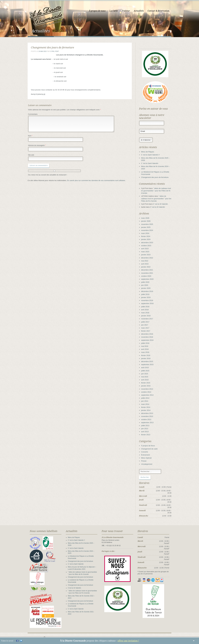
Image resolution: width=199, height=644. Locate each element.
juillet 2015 (147, 371)
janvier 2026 (148, 222)
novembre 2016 (149, 338)
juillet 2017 (147, 323)
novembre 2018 (149, 301)
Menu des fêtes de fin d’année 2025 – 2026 (82, 544)
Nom (27, 137)
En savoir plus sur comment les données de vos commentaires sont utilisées (93, 181)
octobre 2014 (148, 393)
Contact (154, 633)
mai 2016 (146, 347)
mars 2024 (147, 234)
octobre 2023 (148, 246)
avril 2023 (147, 249)
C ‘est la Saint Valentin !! (152, 156)
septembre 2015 (149, 365)
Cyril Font (51, 52)
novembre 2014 (149, 390)
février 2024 (147, 237)
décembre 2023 (149, 243)
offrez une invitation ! (128, 641)
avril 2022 (147, 265)
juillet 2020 (147, 283)
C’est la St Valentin (73, 584)
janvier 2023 (148, 256)
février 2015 (147, 384)
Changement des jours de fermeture (157, 178)
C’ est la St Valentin (162, 205)
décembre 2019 (149, 292)
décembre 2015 (149, 362)
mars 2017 (147, 329)
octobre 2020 (148, 277)
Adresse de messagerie (34, 146)
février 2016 (147, 356)
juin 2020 (146, 286)
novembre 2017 (149, 320)
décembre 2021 (149, 271)
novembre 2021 (149, 274)
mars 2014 (147, 405)
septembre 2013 (149, 423)
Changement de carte (151, 450)
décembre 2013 (149, 414)
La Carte (117, 11)
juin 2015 (146, 374)
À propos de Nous (150, 447)
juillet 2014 (147, 399)
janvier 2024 (148, 240)
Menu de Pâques (149, 153)
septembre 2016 (149, 341)
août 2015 (147, 368)
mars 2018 (147, 313)
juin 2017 (146, 326)
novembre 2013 (149, 417)
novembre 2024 (149, 231)
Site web (28, 156)
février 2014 (147, 408)
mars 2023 (147, 252)
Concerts (146, 453)
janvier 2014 (148, 411)
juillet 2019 (147, 295)
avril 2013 (147, 432)
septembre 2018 (149, 304)
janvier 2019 (148, 298)
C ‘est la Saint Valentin (151, 164)
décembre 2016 (149, 335)
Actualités (142, 11)
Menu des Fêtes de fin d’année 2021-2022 (81, 608)
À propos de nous (100, 11)
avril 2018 (147, 310)
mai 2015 (146, 378)
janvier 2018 (148, 316)
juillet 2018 (147, 307)
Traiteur (129, 11)
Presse (145, 462)
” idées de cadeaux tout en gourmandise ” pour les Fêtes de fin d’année (158, 191)
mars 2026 (147, 219)
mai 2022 (146, 262)
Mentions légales (168, 633)
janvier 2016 (148, 359)
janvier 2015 (148, 387)
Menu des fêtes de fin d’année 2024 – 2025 (82, 550)
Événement (147, 456)
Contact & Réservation (162, 11)
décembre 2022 (149, 259)
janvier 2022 (148, 268)
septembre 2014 (149, 396)
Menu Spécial (148, 459)
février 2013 (147, 436)
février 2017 (147, 332)
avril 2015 (147, 381)
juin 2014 (146, 402)
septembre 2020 (149, 280)
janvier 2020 (148, 289)
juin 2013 (146, 429)
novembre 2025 (149, 225)
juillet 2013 (147, 426)
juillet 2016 (147, 344)
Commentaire (30, 115)
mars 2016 (147, 353)
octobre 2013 (148, 420)
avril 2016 (147, 350)
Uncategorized (148, 465)
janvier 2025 (148, 228)
